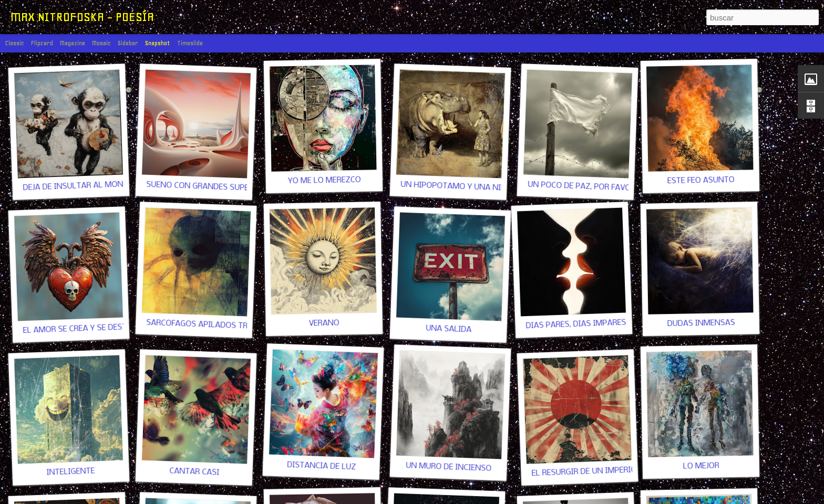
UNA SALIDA (449, 329)
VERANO (324, 323)
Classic (15, 43)
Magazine (73, 43)
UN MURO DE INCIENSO (449, 467)
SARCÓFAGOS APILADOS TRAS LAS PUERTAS (228, 326)
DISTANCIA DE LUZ (321, 466)
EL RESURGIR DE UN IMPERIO (584, 472)
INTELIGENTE (71, 472)
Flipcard (42, 43)
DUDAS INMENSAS (701, 323)
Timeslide (190, 43)
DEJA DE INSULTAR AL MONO (76, 186)
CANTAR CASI (194, 472)
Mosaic (101, 43)
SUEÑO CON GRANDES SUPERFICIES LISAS (223, 187)
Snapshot (158, 43)
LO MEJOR (701, 466)
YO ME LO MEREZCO (324, 181)
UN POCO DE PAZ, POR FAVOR (581, 187)
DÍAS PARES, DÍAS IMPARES (576, 324)
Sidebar (128, 43)
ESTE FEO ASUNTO (701, 181)
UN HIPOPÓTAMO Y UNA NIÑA (456, 187)
